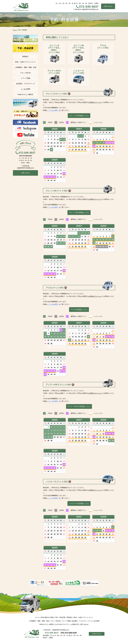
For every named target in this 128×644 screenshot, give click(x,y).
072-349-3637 (89, 7)
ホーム (37, 617)
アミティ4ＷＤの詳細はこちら (79, 406)
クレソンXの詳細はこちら (79, 116)
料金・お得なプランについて (25, 62)
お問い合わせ (108, 6)
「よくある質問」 (53, 110)
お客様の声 (75, 624)
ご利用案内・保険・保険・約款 (25, 67)
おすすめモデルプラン (63, 624)
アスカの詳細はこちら (79, 309)
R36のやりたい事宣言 (25, 94)
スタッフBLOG (25, 73)
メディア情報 (25, 78)
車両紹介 (25, 56)
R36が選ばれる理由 (47, 617)
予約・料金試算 (60, 617)
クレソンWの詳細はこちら (79, 212)
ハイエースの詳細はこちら (79, 503)
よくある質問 (25, 89)
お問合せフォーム (95, 102)
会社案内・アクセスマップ (25, 84)
